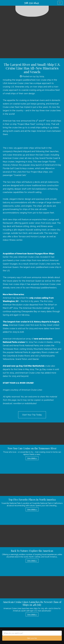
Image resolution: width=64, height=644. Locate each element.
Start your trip (32, 638)
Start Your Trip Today (32, 415)
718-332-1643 (32, 3)
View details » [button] (32, 458)
